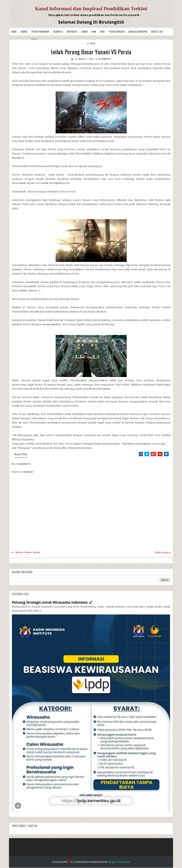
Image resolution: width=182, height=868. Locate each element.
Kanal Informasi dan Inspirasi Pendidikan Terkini (91, 9)
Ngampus (58, 32)
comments (105, 59)
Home (14, 32)
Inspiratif (72, 32)
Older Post (161, 553)
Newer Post (22, 552)
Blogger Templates (119, 862)
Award (24, 32)
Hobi (102, 32)
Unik (94, 32)
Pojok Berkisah (117, 32)
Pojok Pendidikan (40, 32)
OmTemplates (82, 862)
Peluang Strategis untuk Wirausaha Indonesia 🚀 (52, 602)
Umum (84, 32)
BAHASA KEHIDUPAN (138, 32)
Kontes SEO (157, 32)
